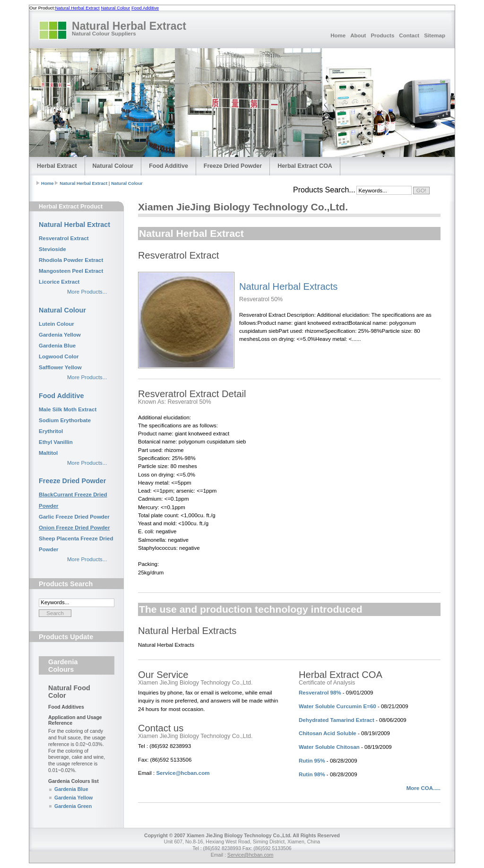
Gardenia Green (73, 806)
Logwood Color (59, 356)
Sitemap (435, 35)
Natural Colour (115, 8)
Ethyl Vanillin (56, 442)
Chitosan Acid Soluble (328, 733)
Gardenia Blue (57, 346)
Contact (409, 35)
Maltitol (48, 453)
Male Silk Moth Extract (68, 409)
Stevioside (52, 249)
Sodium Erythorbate (65, 420)
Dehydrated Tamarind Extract (337, 720)
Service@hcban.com (183, 773)
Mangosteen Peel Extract (71, 271)
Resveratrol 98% (320, 693)
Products (382, 35)
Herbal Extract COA (305, 166)
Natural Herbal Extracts (288, 286)
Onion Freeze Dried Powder (74, 528)
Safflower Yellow (60, 367)
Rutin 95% (312, 761)
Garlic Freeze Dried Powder (74, 517)
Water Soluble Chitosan (329, 747)
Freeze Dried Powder (233, 166)
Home (338, 35)
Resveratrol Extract (64, 238)
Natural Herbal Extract (77, 8)
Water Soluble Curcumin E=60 (337, 706)
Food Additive (145, 8)
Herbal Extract (57, 166)
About (358, 35)
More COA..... (423, 788)
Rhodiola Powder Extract (71, 260)
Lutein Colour (56, 324)
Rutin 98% (312, 774)
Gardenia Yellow (60, 335)
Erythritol (51, 431)
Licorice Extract (59, 282)
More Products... (87, 292)
